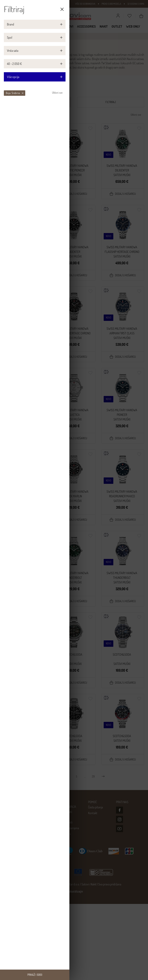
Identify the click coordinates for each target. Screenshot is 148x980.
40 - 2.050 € (14, 64)
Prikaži (35, 975)
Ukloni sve (57, 93)
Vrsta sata (13, 51)
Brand (11, 24)
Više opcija (35, 77)
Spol (10, 37)
